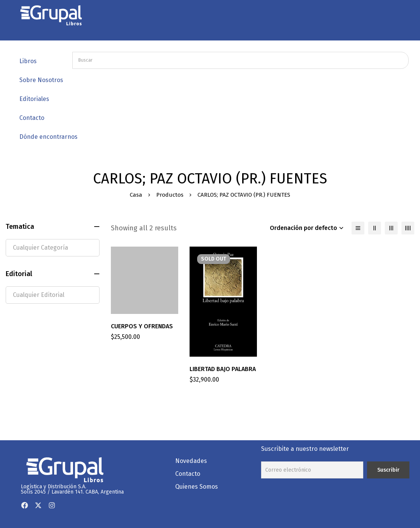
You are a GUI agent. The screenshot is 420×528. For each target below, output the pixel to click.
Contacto (32, 118)
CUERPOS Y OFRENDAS (142, 326)
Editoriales (34, 99)
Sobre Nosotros (41, 80)
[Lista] (358, 228)
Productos (170, 195)
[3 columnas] (391, 228)
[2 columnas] (375, 228)
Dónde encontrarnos (48, 137)
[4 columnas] (408, 228)
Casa (136, 195)
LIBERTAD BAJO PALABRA (223, 369)
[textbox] (53, 248)
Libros (28, 61)
